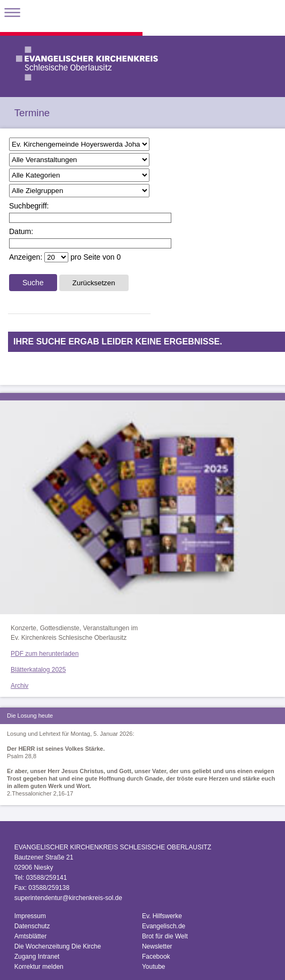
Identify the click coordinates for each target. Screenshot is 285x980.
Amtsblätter (31, 936)
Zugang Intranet (37, 957)
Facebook (156, 957)
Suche (33, 283)
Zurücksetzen (94, 283)
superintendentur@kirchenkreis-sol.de (68, 898)
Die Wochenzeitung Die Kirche (58, 946)
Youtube (154, 967)
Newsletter (157, 946)
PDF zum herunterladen (45, 654)
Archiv (19, 686)
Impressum (30, 916)
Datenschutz (32, 926)
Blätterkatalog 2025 (38, 670)
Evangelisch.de (164, 926)
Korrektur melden (39, 967)
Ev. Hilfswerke (162, 916)
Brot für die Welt (165, 936)
